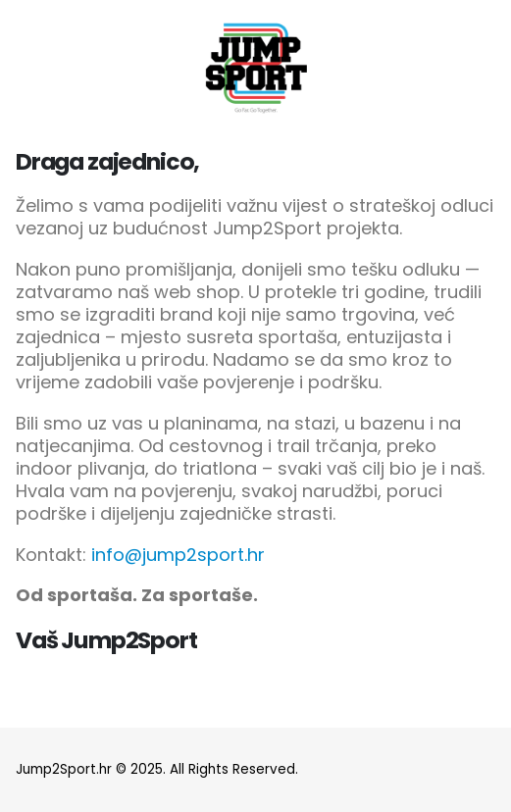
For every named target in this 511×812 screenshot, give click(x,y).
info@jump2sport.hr (178, 555)
